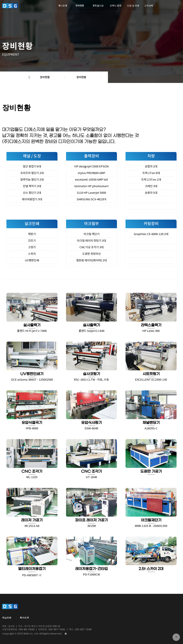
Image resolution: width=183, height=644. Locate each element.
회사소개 (63, 5)
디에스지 (18, 6)
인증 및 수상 (133, 5)
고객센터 (149, 5)
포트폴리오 (98, 5)
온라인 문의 (116, 5)
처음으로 (7, 618)
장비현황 (80, 5)
